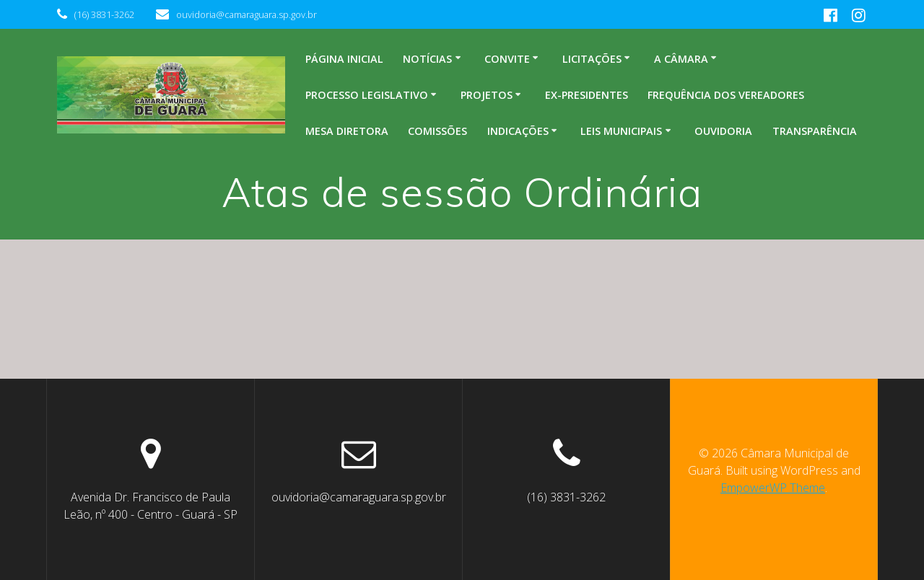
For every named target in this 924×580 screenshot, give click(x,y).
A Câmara (681, 59)
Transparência (815, 131)
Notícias (427, 59)
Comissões (437, 131)
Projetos (487, 95)
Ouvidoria (723, 131)
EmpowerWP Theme (773, 488)
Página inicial (344, 59)
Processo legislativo (367, 95)
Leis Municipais (621, 131)
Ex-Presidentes (587, 95)
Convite (507, 59)
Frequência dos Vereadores (726, 95)
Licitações (592, 59)
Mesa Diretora (347, 131)
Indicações (518, 131)
